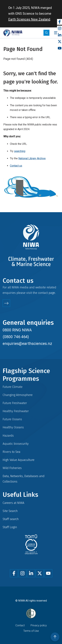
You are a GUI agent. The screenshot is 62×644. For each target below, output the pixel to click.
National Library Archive (32, 158)
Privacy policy (39, 625)
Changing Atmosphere (18, 395)
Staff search (11, 519)
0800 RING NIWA (17, 330)
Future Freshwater (15, 403)
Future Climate (13, 387)
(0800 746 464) (16, 337)
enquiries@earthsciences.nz (27, 344)
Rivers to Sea (11, 452)
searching (20, 151)
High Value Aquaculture (19, 460)
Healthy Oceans (13, 427)
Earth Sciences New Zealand (29, 19)
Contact (20, 625)
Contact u (15, 166)
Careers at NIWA (13, 503)
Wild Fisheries (12, 468)
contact (43, 293)
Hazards (8, 436)
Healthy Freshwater (16, 411)
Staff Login (10, 527)
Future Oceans (12, 419)
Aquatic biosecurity (16, 444)
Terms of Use (31, 631)
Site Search (10, 511)
